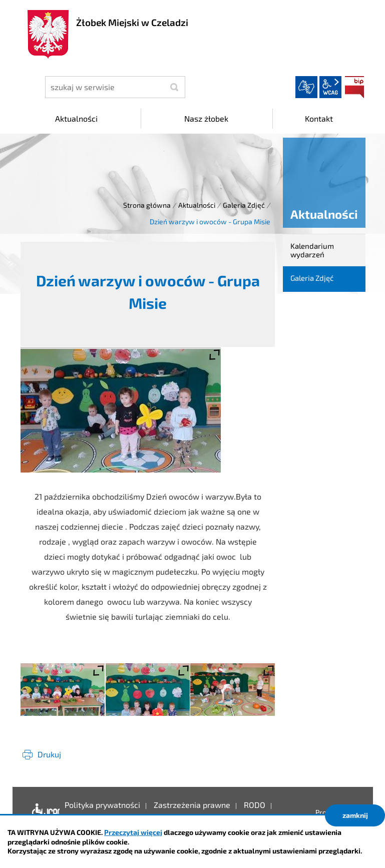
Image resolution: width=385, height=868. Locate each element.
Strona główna (147, 205)
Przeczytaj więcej (133, 832)
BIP (354, 87)
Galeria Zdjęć (244, 205)
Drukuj (49, 754)
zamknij (355, 815)
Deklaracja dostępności (43, 812)
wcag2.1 (330, 87)
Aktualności (197, 205)
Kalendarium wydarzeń (312, 250)
